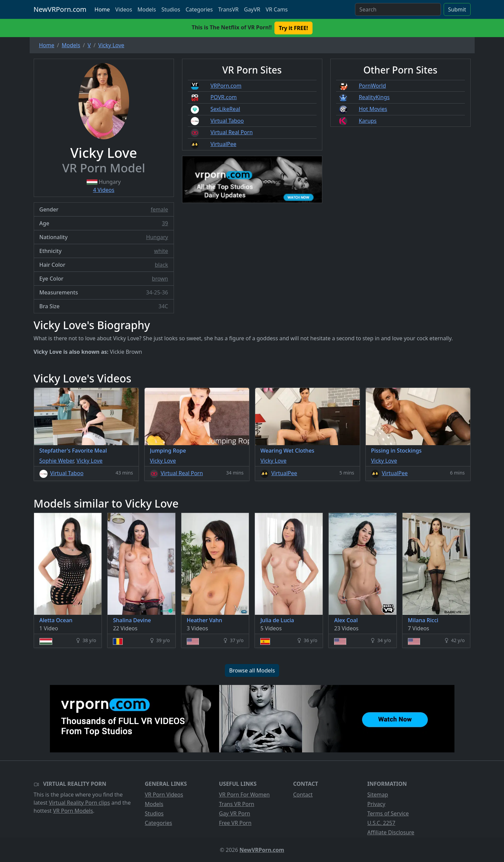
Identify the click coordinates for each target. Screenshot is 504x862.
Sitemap (378, 795)
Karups (368, 121)
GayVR (252, 9)
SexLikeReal (225, 109)
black (161, 265)
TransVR (228, 9)
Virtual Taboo (227, 121)
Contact (303, 795)
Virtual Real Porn (231, 132)
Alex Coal (346, 620)
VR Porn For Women (245, 795)
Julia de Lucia (277, 620)
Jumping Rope (168, 451)
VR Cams (277, 9)
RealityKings (374, 97)
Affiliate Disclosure (391, 832)
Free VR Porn (235, 823)
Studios (171, 9)
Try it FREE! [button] (293, 28)
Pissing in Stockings (396, 451)
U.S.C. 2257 (381, 823)
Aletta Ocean (56, 620)
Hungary (157, 237)
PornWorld (372, 86)
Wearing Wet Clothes (288, 451)
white (161, 251)
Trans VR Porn (237, 804)
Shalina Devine (132, 620)
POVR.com (224, 97)
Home (102, 9)
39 (165, 223)
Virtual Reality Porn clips (79, 803)
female (159, 209)
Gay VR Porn (235, 813)
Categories (199, 9)
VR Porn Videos (164, 795)
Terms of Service (388, 813)
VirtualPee (223, 144)
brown (160, 279)
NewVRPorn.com (60, 9)
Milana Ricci (423, 620)
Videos (124, 9)
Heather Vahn (204, 620)
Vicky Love (90, 461)
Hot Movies (373, 109)
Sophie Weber (57, 461)
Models (147, 9)
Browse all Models (252, 670)
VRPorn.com (226, 86)
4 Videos (104, 190)
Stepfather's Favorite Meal (73, 451)
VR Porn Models (73, 811)
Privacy (376, 804)
